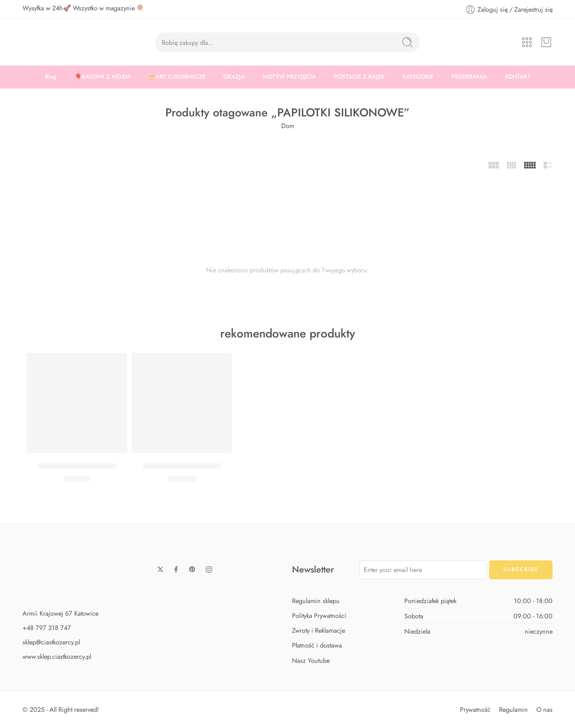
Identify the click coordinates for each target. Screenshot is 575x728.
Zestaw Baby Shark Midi (77, 466)
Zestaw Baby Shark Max (182, 466)
